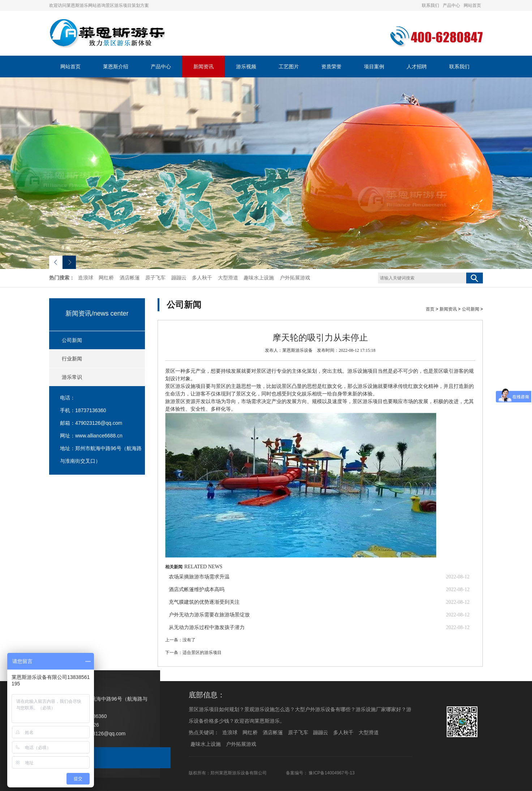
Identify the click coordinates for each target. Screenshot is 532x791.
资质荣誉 (331, 67)
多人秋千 (202, 278)
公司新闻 (72, 340)
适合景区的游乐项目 (202, 653)
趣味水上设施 (259, 278)
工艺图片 (289, 67)
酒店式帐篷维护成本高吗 (197, 589)
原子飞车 (155, 278)
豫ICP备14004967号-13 (332, 773)
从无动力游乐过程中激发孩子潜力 (207, 627)
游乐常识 (72, 377)
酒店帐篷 (130, 278)
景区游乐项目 (368, 401)
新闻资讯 (203, 67)
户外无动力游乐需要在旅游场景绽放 (209, 615)
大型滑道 (228, 278)
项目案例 (374, 67)
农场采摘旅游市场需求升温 (199, 577)
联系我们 (430, 5)
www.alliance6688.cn (99, 436)
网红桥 (106, 278)
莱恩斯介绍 (116, 67)
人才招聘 (417, 67)
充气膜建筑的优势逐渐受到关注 (204, 602)
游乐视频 (246, 67)
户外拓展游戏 (295, 278)
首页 (430, 309)
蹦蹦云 (179, 278)
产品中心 (451, 5)
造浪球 (86, 278)
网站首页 (472, 5)
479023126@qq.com (99, 423)
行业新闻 (72, 359)
